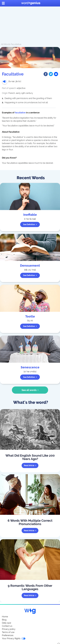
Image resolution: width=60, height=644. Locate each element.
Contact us (7, 626)
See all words (30, 390)
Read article (30, 465)
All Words (6, 44)
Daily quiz (7, 623)
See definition (30, 224)
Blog (4, 620)
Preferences (8, 635)
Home (5, 617)
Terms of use (8, 632)
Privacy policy (9, 629)
